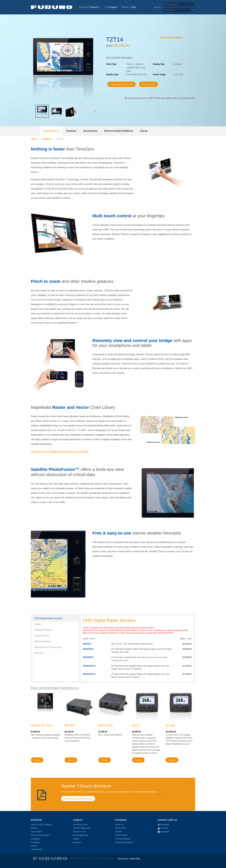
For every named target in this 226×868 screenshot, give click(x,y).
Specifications (51, 131)
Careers (119, 832)
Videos (76, 839)
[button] (95, 111)
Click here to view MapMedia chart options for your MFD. (60, 451)
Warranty (77, 842)
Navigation (36, 842)
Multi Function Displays (41, 825)
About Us (119, 825)
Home (34, 139)
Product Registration (82, 828)
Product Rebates (123, 839)
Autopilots (35, 839)
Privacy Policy (135, 858)
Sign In (157, 7)
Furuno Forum (79, 832)
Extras (144, 131)
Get (111, 7)
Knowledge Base (81, 835)
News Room (121, 828)
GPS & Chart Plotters (40, 835)
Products (47, 139)
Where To (129, 7)
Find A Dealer (121, 835)
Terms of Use (123, 858)
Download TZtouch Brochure (79, 799)
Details (37, 760)
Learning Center (80, 825)
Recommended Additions (119, 131)
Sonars (34, 846)
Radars (34, 828)
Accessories (90, 131)
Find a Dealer (150, 84)
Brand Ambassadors (124, 842)
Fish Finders (36, 832)
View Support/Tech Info (122, 84)
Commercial (36, 849)
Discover (90, 7)
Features (71, 131)
